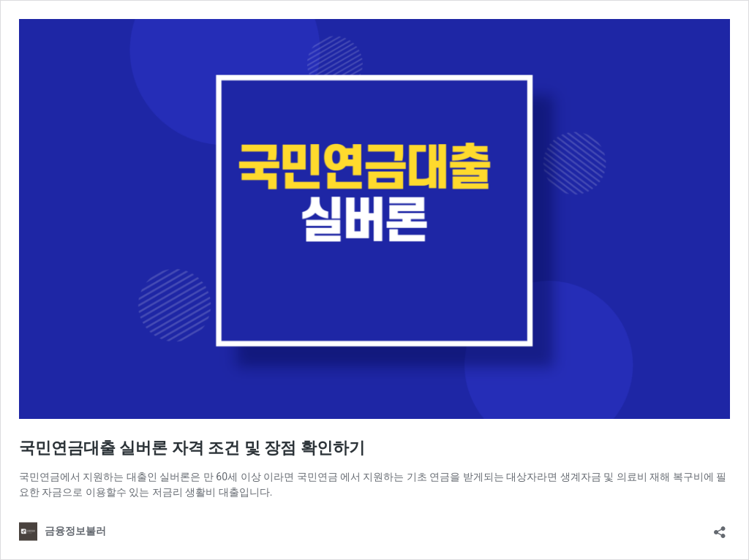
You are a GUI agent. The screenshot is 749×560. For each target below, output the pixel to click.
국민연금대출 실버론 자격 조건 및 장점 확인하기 (192, 448)
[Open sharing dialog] (720, 527)
